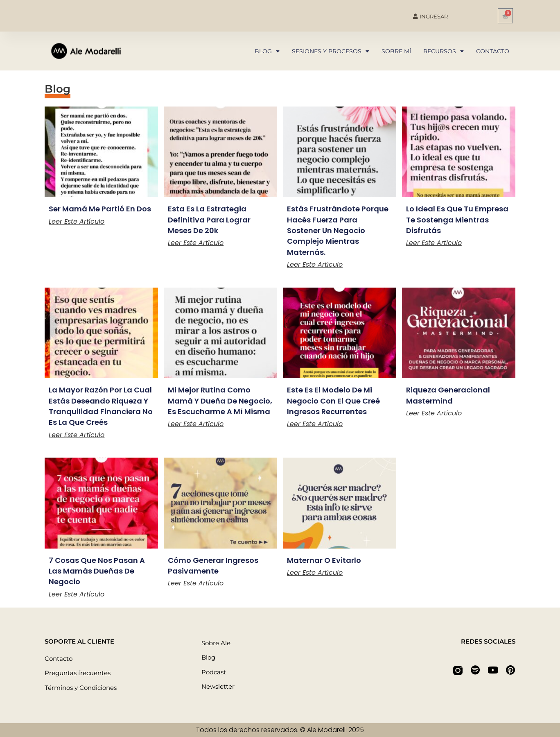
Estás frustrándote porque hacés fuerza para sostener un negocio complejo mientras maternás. (338, 230)
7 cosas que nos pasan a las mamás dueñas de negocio (97, 571)
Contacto (493, 51)
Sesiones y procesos (331, 51)
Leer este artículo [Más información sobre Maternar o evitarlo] (315, 573)
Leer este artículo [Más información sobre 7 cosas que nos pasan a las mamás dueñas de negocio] (77, 594)
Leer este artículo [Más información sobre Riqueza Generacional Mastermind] (434, 413)
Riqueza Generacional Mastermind (448, 395)
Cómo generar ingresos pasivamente (213, 566)
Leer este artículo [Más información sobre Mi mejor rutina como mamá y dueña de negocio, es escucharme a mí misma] (196, 424)
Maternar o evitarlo (324, 560)
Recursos (444, 51)
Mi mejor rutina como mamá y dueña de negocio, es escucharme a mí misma (220, 401)
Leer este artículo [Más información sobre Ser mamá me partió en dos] (77, 221)
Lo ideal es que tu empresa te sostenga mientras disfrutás (457, 220)
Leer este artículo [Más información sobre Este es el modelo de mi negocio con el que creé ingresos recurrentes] (315, 424)
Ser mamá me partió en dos (100, 209)
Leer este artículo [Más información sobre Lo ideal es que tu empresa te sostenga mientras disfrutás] (434, 243)
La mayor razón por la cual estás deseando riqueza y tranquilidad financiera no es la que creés (101, 406)
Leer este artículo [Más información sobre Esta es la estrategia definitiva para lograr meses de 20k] (196, 243)
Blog (267, 51)
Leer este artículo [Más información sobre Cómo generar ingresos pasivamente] (196, 583)
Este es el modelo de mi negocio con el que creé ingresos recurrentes (333, 401)
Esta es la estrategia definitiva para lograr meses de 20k (209, 220)
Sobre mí (396, 51)
